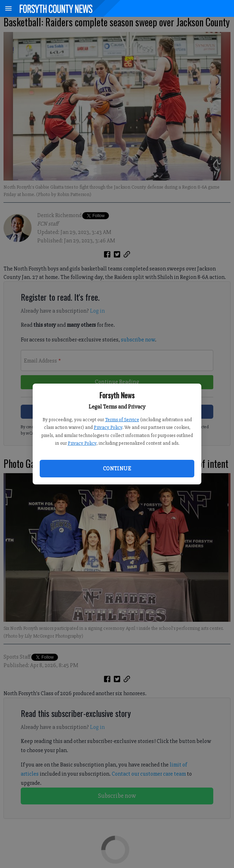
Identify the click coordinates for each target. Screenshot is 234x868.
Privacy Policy (108, 427)
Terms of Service (122, 420)
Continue (117, 469)
